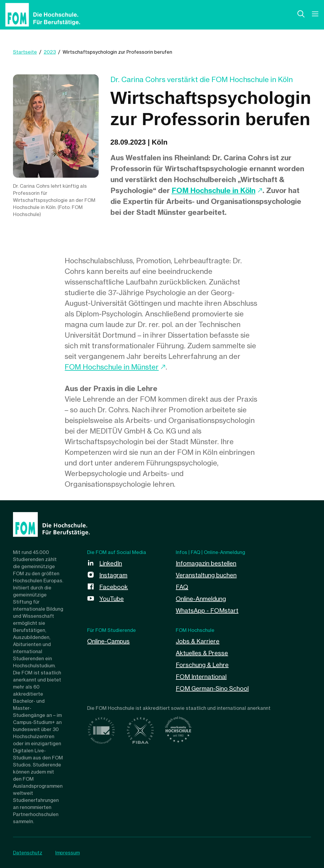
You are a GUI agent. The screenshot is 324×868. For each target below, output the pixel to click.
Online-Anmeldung (201, 599)
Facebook (114, 587)
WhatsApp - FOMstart (207, 610)
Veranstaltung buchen (206, 575)
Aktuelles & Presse (202, 653)
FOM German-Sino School (212, 688)
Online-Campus (108, 641)
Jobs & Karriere (198, 641)
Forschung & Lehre (202, 665)
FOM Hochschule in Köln (214, 190)
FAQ (182, 587)
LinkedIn (111, 563)
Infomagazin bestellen (206, 563)
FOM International (201, 677)
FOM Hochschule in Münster (112, 367)
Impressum (67, 853)
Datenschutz (28, 853)
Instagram (113, 575)
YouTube (111, 599)
